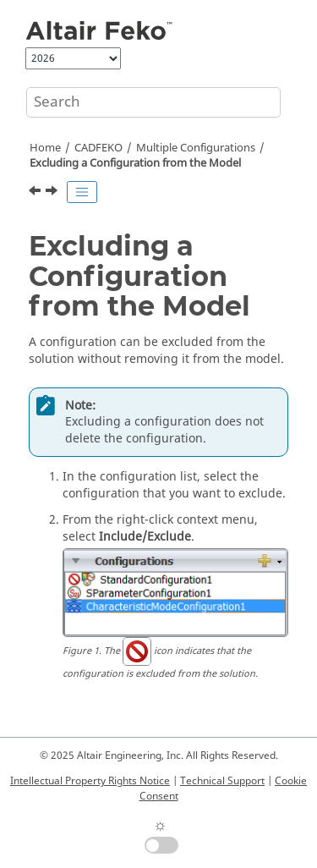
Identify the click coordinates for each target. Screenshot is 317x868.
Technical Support (222, 781)
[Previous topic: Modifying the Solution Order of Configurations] (36, 193)
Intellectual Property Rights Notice (90, 781)
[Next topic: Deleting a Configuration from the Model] (53, 193)
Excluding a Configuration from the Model (135, 163)
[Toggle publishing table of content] (82, 192)
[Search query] (153, 102)
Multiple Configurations (196, 148)
